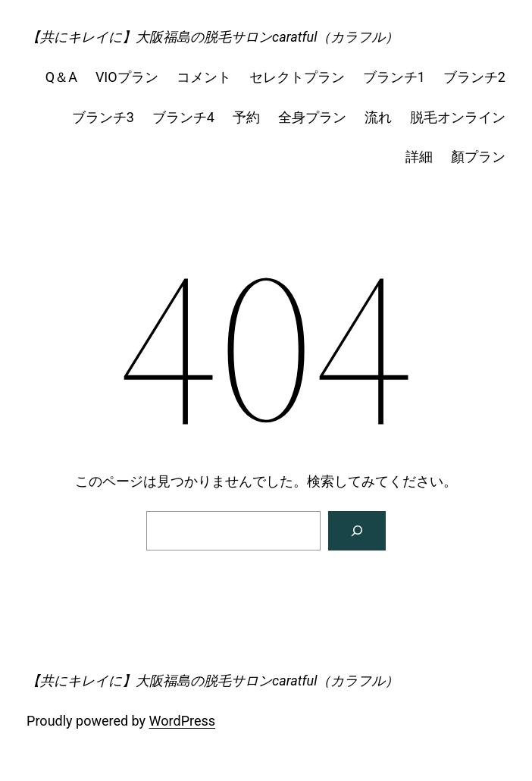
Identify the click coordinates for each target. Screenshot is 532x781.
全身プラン (312, 117)
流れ (378, 117)
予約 (246, 117)
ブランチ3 (103, 117)
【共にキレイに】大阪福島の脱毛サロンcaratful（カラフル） (213, 37)
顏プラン (478, 157)
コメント (204, 77)
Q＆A (61, 77)
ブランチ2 (474, 77)
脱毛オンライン (458, 117)
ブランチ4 (183, 117)
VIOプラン (127, 77)
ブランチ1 (394, 77)
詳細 (419, 157)
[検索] (357, 531)
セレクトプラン (297, 77)
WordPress (182, 721)
